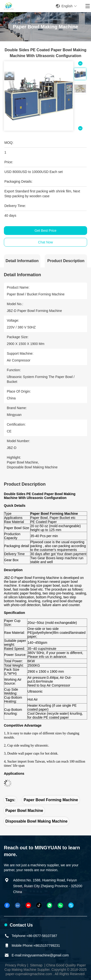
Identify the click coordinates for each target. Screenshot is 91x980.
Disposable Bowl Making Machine (36, 821)
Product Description (66, 261)
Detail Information (22, 261)
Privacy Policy (16, 965)
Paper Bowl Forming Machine (51, 800)
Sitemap (36, 965)
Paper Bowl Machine (24, 811)
